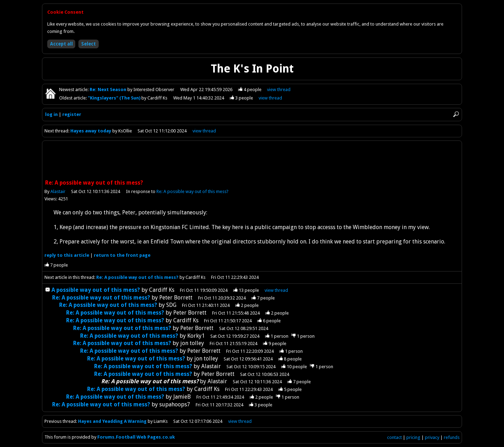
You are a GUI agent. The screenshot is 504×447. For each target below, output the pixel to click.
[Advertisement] (252, 161)
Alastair (58, 191)
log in (51, 114)
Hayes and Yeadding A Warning (112, 421)
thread (276, 290)
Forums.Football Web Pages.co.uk (136, 437)
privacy (432, 437)
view (279, 90)
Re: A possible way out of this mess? (192, 191)
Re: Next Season (108, 90)
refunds (452, 437)
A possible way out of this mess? (96, 290)
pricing (413, 437)
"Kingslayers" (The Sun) (115, 98)
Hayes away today (91, 131)
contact (394, 437)
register (72, 114)
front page (122, 255)
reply (67, 255)
